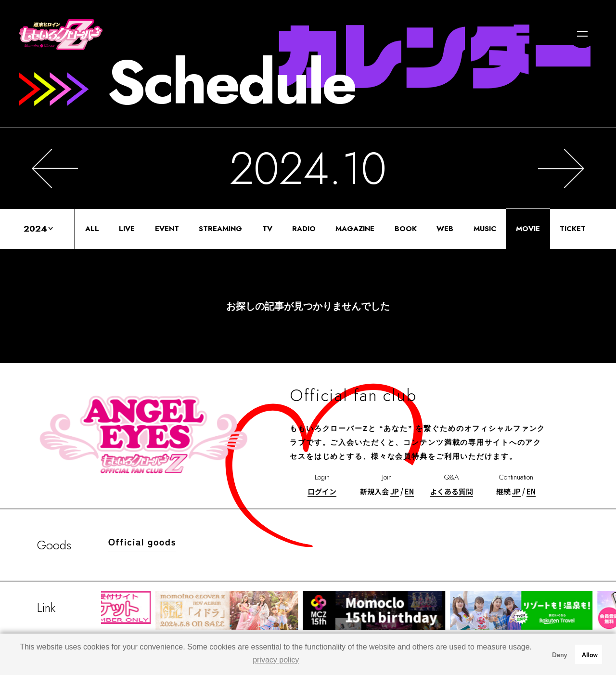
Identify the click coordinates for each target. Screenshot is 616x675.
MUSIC (485, 229)
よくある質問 (451, 491)
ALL (92, 229)
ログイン (322, 491)
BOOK (406, 229)
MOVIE (528, 229)
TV (267, 229)
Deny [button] (560, 654)
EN (409, 491)
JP (395, 491)
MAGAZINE (355, 229)
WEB (445, 229)
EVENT (167, 229)
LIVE (127, 229)
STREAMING (220, 229)
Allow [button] (590, 654)
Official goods (142, 541)
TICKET (573, 229)
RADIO (304, 229)
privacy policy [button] (276, 660)
